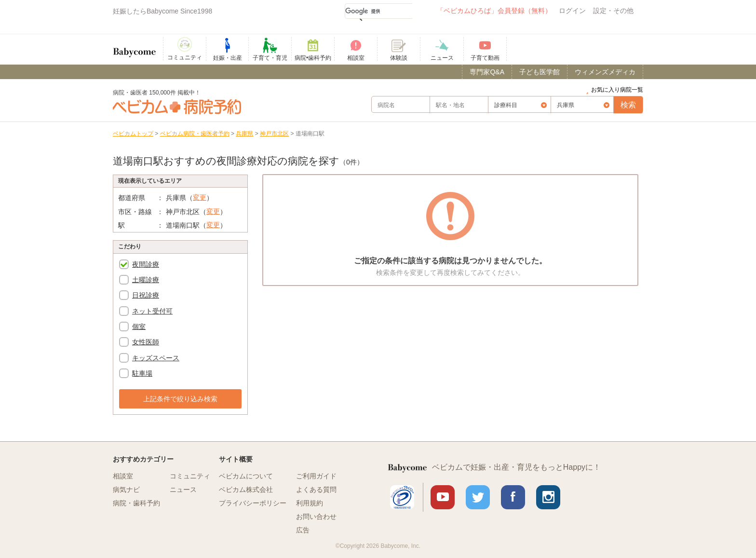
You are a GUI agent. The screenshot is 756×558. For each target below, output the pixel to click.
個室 (139, 327)
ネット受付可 (152, 311)
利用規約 (310, 503)
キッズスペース (156, 358)
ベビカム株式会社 (246, 490)
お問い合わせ (316, 517)
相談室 (123, 476)
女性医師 (146, 342)
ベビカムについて (246, 476)
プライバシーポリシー (253, 503)
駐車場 (142, 373)
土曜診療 (146, 280)
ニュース (183, 490)
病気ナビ (126, 490)
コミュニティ (190, 476)
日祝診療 (146, 295)
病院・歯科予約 (136, 503)
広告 (303, 530)
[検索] (378, 11)
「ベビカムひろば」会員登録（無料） (494, 11)
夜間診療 (146, 264)
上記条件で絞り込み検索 (180, 399)
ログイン (572, 11)
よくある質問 (316, 490)
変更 (200, 197)
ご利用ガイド (316, 476)
